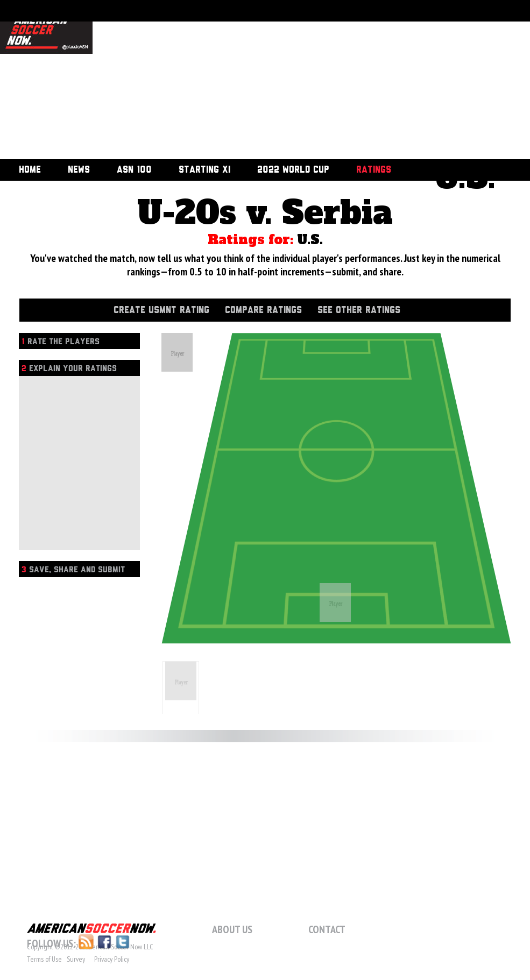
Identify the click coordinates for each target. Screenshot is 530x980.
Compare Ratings (263, 310)
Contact (327, 929)
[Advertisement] (256, 81)
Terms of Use (44, 959)
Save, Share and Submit (73, 570)
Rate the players (61, 342)
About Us (232, 929)
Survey (76, 959)
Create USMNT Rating (161, 310)
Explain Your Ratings (69, 369)
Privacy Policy (112, 959)
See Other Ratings (359, 310)
